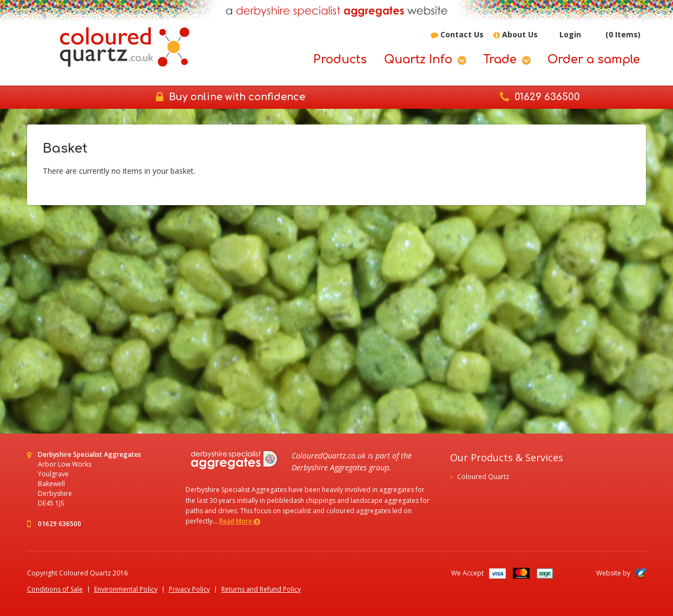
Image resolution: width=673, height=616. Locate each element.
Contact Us (457, 35)
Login (564, 35)
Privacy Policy (189, 589)
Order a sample (594, 60)
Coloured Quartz (483, 477)
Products (340, 60)
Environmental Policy (126, 589)
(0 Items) (616, 35)
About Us (516, 35)
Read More (240, 521)
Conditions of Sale (55, 589)
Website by (621, 573)
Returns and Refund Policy (261, 589)
